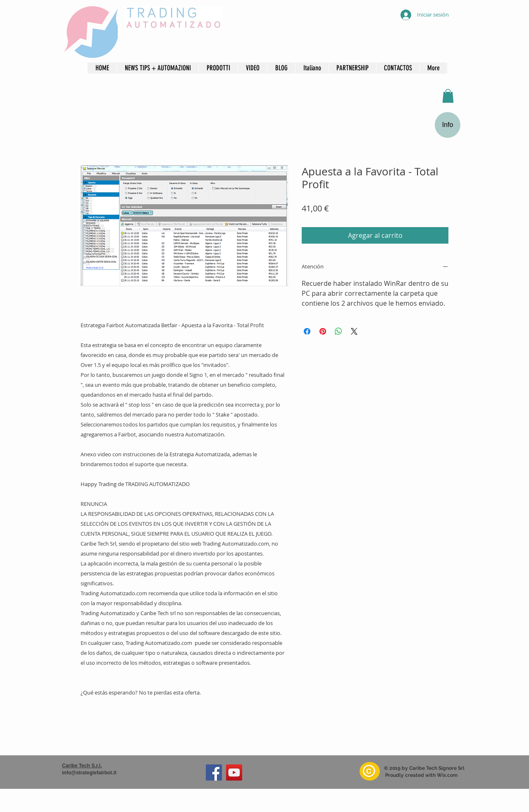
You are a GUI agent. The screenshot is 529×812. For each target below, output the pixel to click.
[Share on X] (354, 331)
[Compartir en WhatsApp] (338, 331)
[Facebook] (214, 772)
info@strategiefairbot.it (89, 773)
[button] (252, 68)
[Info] (448, 125)
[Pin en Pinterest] (323, 331)
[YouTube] (234, 772)
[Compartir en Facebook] (307, 331)
